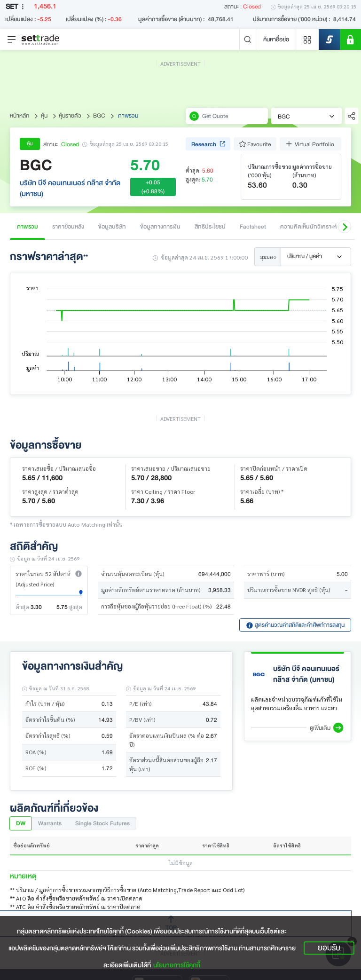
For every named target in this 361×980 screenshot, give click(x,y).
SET (16, 7)
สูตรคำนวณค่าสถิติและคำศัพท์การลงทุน (295, 625)
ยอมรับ (329, 948)
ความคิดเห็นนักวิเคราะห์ (308, 226)
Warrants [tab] (50, 823)
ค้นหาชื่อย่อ (276, 39)
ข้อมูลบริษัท (112, 226)
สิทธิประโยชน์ (210, 226)
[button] (345, 227)
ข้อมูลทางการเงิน (160, 226)
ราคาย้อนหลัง (68, 226)
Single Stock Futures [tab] (102, 823)
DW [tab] (21, 823)
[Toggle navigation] (12, 40)
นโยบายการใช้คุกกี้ (177, 965)
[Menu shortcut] (307, 40)
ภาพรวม (27, 226)
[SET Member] (350, 40)
